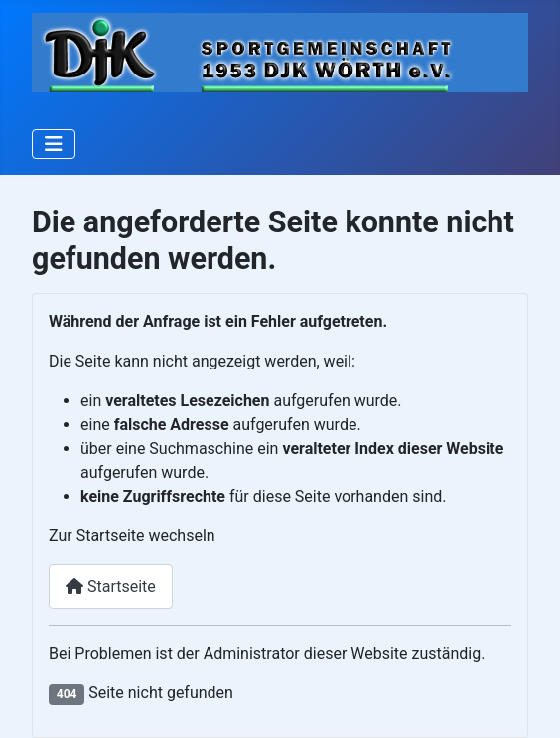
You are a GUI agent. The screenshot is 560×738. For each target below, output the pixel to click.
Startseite (111, 587)
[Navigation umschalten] (54, 144)
